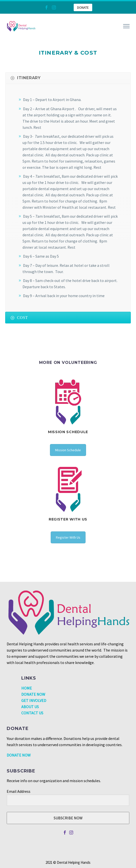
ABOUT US (30, 707)
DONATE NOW (33, 694)
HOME (27, 688)
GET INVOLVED (34, 700)
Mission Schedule (68, 450)
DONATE (83, 7)
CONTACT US (32, 713)
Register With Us (68, 537)
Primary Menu (126, 26)
